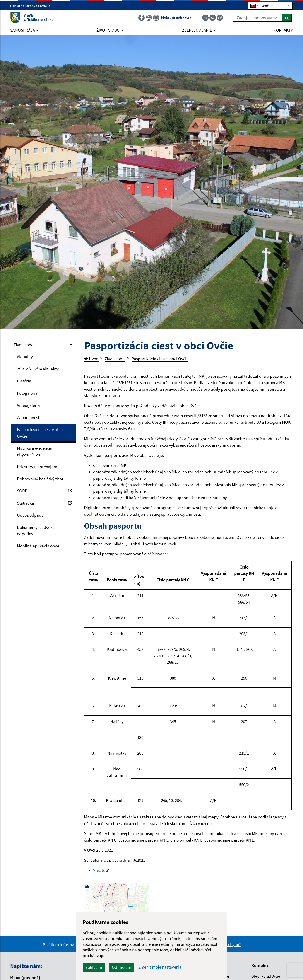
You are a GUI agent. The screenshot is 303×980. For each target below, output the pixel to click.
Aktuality (25, 357)
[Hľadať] (287, 18)
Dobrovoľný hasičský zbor (40, 479)
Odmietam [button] (122, 967)
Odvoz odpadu (30, 515)
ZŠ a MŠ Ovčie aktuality (38, 369)
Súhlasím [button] (94, 967)
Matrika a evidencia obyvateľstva (35, 451)
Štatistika (45, 503)
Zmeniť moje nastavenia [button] (160, 967)
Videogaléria (28, 405)
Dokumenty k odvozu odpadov (36, 531)
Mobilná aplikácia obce (38, 546)
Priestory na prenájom (37, 467)
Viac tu (99, 870)
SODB (45, 491)
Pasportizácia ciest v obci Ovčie (40, 433)
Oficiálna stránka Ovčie (30, 6)
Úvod (91, 359)
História (24, 381)
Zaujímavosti (29, 417)
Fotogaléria (27, 393)
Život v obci (24, 345)
